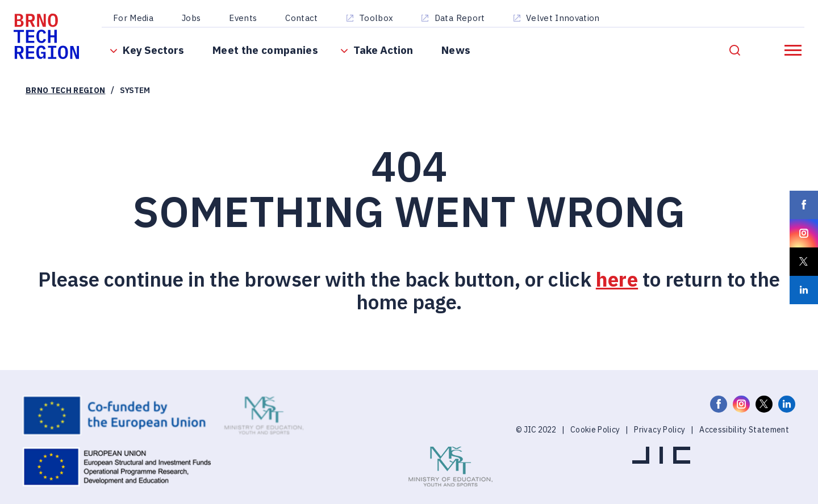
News (459, 57)
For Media (137, 18)
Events (246, 18)
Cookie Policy (595, 444)
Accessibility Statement (744, 444)
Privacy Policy (660, 444)
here (617, 293)
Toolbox (379, 18)
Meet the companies (269, 57)
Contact (305, 18)
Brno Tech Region (65, 104)
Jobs (195, 18)
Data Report (463, 18)
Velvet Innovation (566, 18)
